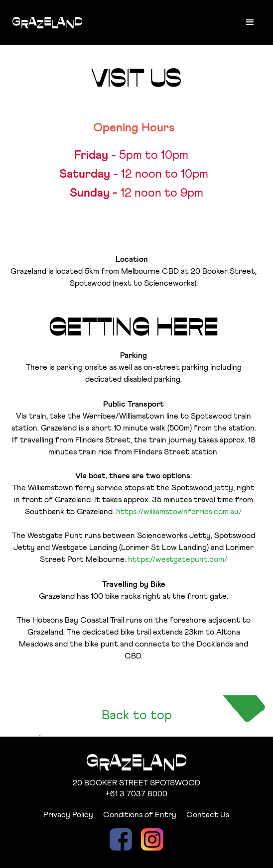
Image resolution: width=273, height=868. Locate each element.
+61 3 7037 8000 (136, 794)
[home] (45, 18)
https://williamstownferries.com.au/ (179, 512)
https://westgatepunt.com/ (178, 559)
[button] (250, 22)
